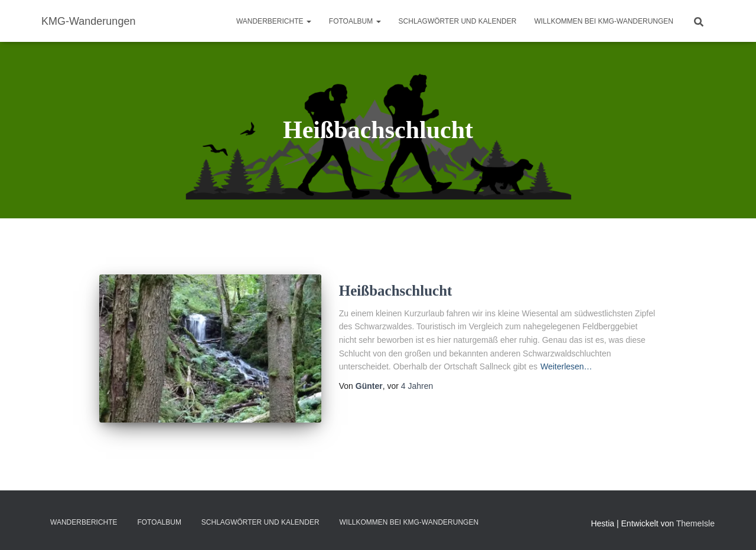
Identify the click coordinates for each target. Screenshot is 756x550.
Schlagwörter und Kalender (458, 21)
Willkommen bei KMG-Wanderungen (604, 21)
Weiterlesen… (566, 366)
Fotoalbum (355, 21)
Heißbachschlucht (396, 291)
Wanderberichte (274, 21)
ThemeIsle (695, 523)
